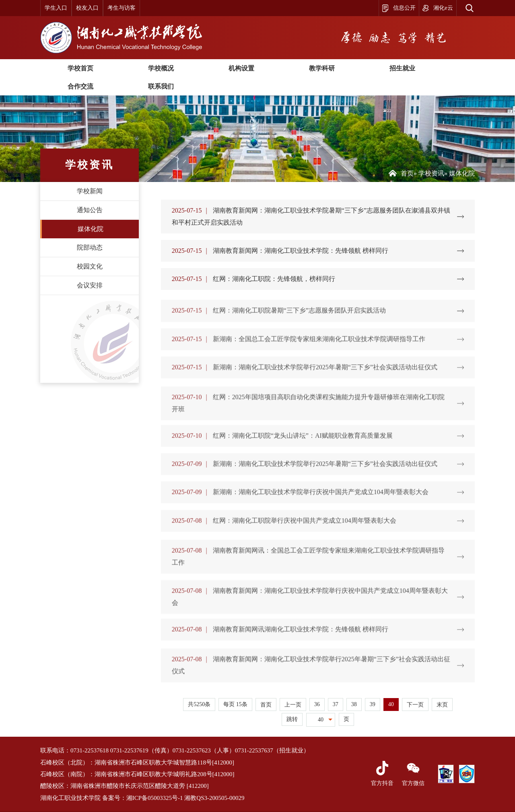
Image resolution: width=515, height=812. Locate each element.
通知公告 (90, 210)
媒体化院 (91, 229)
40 (391, 704)
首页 (407, 173)
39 (373, 704)
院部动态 (90, 247)
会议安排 (90, 285)
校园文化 (90, 266)
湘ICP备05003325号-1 (155, 798)
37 (336, 704)
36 (317, 704)
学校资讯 (431, 173)
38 (354, 704)
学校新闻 (90, 191)
